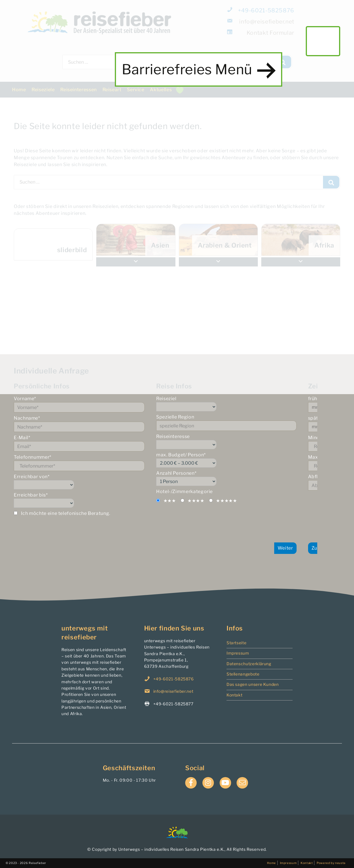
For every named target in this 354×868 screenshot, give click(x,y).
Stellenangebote (243, 674)
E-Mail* (84, 443)
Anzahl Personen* (236, 478)
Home (19, 90)
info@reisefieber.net (261, 22)
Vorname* (84, 404)
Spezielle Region (236, 423)
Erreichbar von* (84, 482)
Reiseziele (43, 90)
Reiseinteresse (236, 441)
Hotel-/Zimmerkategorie (194, 492)
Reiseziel (236, 404)
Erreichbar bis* (84, 500)
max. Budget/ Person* (236, 460)
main (323, 41)
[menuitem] (301, 240)
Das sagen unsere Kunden (253, 684)
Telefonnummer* (84, 463)
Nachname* (84, 424)
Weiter (295, 548)
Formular (261, 33)
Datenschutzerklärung (249, 664)
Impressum (238, 653)
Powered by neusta (331, 863)
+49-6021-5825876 (261, 10)
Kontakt (234, 695)
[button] (301, 262)
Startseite (236, 643)
